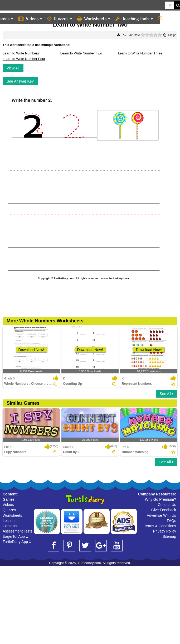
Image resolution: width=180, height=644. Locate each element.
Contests (10, 526)
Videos (30, 18)
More (168, 18)
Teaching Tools (134, 18)
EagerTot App (15, 536)
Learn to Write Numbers (21, 53)
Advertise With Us (161, 515)
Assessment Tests (18, 531)
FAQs (171, 521)
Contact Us (167, 505)
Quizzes (60, 18)
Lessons (9, 521)
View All (13, 68)
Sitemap (169, 536)
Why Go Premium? (160, 499)
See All (167, 394)
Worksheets (94, 18)
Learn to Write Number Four (24, 59)
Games (9, 499)
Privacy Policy (165, 531)
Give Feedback (164, 510)
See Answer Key (20, 81)
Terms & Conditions (160, 526)
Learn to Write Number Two (81, 53)
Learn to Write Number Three (140, 53)
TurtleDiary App (17, 542)
